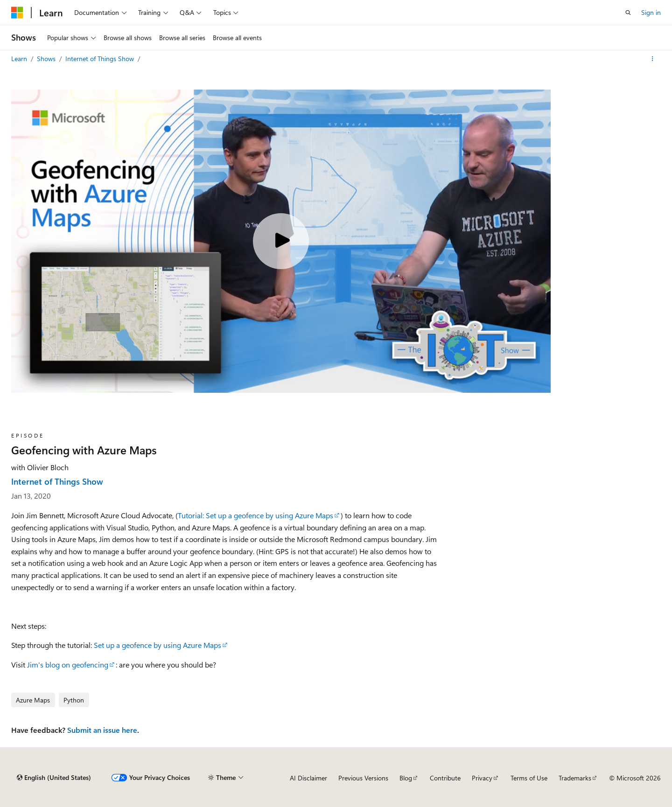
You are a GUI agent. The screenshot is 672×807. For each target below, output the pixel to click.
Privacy (482, 778)
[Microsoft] (17, 13)
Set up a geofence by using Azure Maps (157, 645)
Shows (47, 59)
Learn (20, 59)
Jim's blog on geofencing (68, 664)
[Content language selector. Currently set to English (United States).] (54, 778)
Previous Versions (363, 778)
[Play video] (281, 241)
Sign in (651, 12)
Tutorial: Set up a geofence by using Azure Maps (255, 515)
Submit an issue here (102, 730)
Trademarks (575, 778)
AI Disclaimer (308, 778)
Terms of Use (529, 778)
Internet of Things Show (101, 59)
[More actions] (653, 59)
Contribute (445, 778)
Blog (406, 778)
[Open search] (628, 13)
